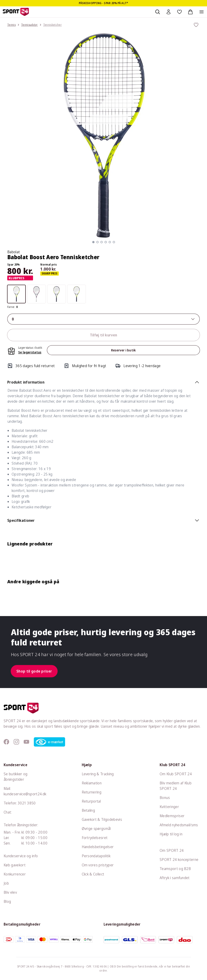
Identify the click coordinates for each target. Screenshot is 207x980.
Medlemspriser (172, 816)
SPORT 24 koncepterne (179, 860)
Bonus (165, 798)
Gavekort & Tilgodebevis (102, 819)
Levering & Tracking (98, 774)
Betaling (88, 810)
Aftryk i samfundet (175, 878)
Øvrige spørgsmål (96, 829)
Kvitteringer (169, 807)
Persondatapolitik (96, 856)
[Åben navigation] (202, 12)
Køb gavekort (15, 865)
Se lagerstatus (30, 352)
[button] (93, 242)
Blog (7, 901)
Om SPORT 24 (172, 850)
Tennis (11, 25)
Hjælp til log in (171, 834)
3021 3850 (27, 803)
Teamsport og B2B (175, 869)
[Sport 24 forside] (16, 12)
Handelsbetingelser (98, 847)
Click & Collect (93, 874)
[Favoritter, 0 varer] (179, 12)
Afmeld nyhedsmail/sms (179, 825)
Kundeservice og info (21, 856)
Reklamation (92, 783)
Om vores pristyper (98, 865)
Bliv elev (10, 892)
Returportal (91, 801)
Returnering (92, 792)
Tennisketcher (52, 25)
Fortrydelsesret (95, 838)
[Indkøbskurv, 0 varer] (190, 12)
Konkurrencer (15, 874)
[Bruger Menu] (169, 12)
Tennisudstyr (29, 25)
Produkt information (103, 382)
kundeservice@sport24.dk (25, 794)
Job (6, 883)
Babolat (14, 252)
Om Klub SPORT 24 (176, 774)
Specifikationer (103, 520)
